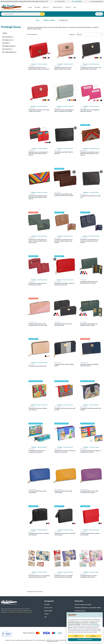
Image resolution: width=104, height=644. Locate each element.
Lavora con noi (48, 608)
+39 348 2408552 (77, 1)
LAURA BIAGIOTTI (11, 52)
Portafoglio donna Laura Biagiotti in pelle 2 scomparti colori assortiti (64, 111)
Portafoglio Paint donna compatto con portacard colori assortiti (91, 451)
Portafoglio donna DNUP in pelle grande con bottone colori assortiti (64, 195)
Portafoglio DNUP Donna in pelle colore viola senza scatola (89, 492)
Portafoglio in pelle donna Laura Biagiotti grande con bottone (89, 282)
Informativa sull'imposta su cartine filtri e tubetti (88, 608)
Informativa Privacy (80, 611)
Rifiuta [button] (76, 636)
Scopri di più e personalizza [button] (85, 640)
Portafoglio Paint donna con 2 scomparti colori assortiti (37, 451)
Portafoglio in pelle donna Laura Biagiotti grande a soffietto (89, 325)
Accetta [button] (93, 636)
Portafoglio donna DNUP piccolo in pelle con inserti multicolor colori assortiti (90, 154)
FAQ (45, 617)
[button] (47, 7)
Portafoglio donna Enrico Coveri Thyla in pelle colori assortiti (39, 111)
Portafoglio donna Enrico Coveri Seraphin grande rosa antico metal (38, 325)
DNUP (7, 43)
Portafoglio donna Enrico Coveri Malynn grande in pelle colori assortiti (39, 68)
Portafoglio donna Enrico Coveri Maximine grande (63, 325)
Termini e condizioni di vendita (83, 605)
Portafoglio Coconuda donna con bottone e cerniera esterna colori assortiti (63, 241)
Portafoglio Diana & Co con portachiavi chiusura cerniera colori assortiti (39, 576)
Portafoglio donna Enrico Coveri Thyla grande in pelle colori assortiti (91, 68)
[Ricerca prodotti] (23, 14)
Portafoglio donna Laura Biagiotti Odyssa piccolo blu (89, 365)
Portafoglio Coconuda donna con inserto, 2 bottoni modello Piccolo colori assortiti (38, 241)
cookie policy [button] (96, 624)
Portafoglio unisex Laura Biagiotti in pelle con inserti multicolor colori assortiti (38, 154)
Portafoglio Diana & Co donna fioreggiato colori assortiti (88, 576)
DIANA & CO (9, 40)
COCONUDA (9, 37)
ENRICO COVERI (10, 46)
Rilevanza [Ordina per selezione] (90, 35)
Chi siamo (47, 605)
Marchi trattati (48, 611)
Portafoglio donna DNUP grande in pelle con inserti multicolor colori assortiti (38, 197)
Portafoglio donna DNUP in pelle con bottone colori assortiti (64, 284)
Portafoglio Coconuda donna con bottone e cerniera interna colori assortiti (89, 241)
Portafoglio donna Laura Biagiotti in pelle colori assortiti (90, 111)
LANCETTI (9, 49)
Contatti (47, 614)
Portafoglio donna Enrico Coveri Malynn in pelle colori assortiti (63, 68)
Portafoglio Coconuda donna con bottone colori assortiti (38, 284)
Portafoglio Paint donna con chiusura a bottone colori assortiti (65, 451)
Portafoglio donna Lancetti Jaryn (37, 366)
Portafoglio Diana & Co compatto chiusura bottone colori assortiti (64, 576)
